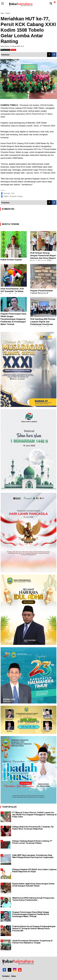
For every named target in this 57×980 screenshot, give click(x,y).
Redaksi (6, 976)
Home (2, 13)
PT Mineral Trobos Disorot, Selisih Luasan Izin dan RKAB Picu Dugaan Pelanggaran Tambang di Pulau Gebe (34, 815)
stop (13, 50)
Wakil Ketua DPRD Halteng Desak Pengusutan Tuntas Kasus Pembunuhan (33, 899)
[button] (55, 1)
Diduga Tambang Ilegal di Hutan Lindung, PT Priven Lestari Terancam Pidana (32, 842)
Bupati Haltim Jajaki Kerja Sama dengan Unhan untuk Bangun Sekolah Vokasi (33, 885)
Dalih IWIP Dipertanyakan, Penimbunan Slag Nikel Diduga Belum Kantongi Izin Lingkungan (33, 856)
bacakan (5, 50)
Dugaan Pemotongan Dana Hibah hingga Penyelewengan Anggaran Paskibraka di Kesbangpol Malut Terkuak (13, 319)
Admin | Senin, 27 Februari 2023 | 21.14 (12, 46)
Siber (14, 976)
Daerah (8, 13)
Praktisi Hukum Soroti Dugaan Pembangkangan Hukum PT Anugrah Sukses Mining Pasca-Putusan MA (34, 929)
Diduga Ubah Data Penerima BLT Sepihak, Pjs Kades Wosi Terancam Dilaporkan (33, 828)
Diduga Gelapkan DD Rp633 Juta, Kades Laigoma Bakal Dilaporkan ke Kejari (34, 871)
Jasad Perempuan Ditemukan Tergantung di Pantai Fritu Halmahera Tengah (32, 942)
